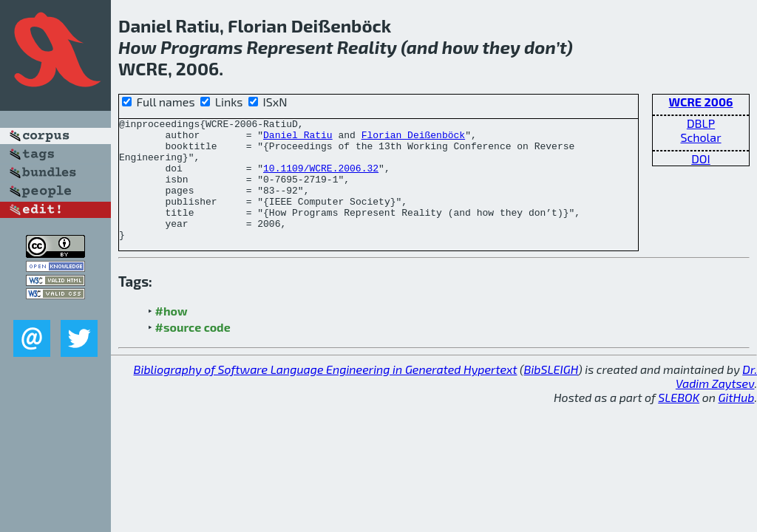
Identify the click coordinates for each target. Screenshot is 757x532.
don (540, 47)
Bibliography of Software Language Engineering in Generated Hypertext (326, 393)
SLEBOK (679, 422)
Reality (367, 47)
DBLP (701, 123)
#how (172, 335)
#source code (193, 351)
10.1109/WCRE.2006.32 (321, 179)
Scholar (700, 137)
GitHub (737, 422)
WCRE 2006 (701, 102)
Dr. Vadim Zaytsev (716, 400)
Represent (289, 47)
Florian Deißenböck (413, 139)
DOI (701, 158)
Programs (201, 47)
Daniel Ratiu (298, 139)
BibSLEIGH (551, 393)
